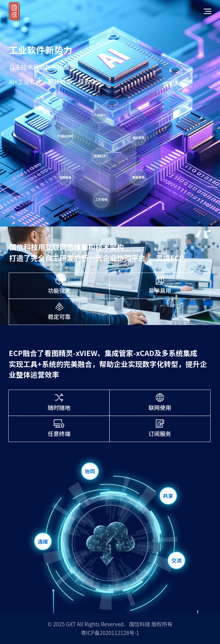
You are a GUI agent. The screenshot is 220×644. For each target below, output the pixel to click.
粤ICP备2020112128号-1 (110, 633)
